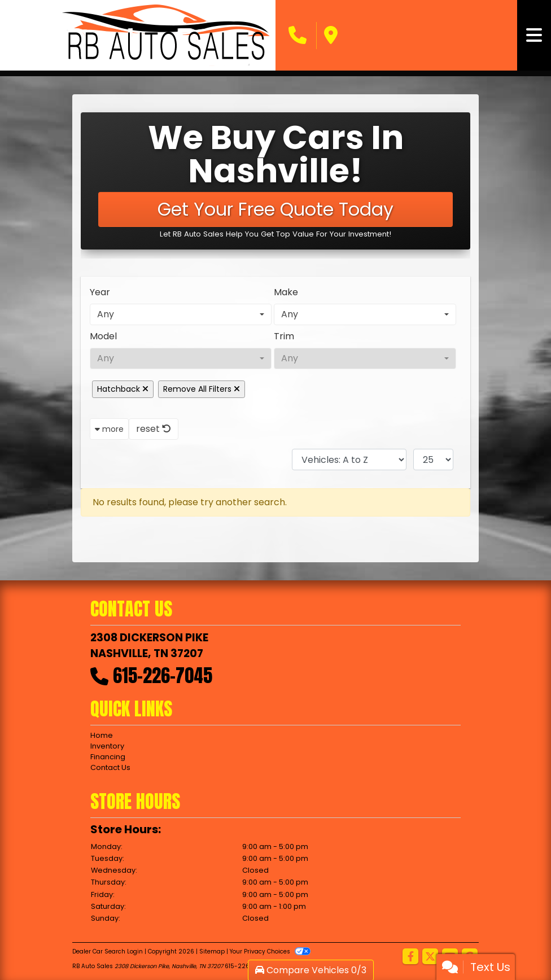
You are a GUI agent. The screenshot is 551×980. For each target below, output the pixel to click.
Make (286, 292)
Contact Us (110, 767)
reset (154, 429)
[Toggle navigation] (534, 36)
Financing (108, 757)
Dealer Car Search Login (108, 951)
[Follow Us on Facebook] (410, 957)
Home (102, 735)
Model (103, 336)
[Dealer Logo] (167, 35)
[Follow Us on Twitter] (430, 957)
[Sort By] (349, 460)
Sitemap (212, 951)
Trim (284, 336)
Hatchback (123, 389)
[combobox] (181, 314)
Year (100, 292)
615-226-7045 (163, 675)
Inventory (107, 746)
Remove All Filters (202, 389)
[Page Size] (433, 460)
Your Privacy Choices (270, 951)
